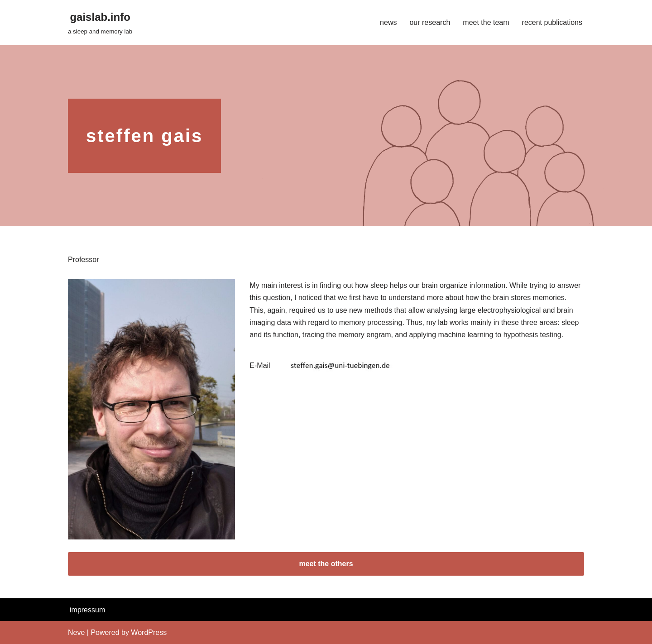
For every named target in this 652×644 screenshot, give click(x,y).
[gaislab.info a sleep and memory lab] (100, 22)
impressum (87, 610)
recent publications (552, 22)
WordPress (149, 632)
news (388, 22)
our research (430, 22)
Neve (76, 632)
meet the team (486, 22)
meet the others (326, 564)
